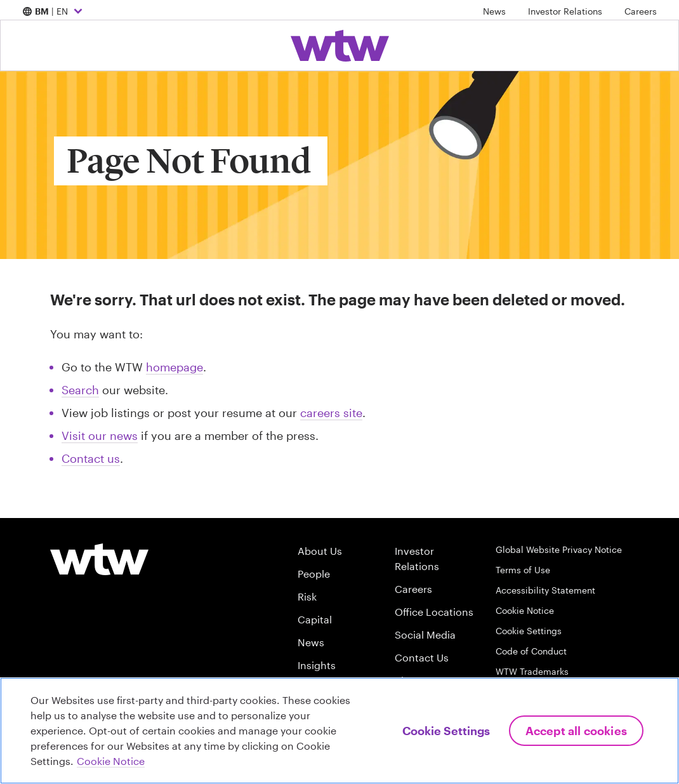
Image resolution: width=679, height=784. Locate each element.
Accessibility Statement (545, 590)
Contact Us (422, 657)
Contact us (91, 458)
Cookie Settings (529, 631)
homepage (175, 367)
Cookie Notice (525, 610)
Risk (307, 596)
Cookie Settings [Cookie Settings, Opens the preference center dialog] (446, 731)
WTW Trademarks (532, 671)
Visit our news (100, 435)
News (494, 11)
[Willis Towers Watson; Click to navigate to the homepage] (340, 46)
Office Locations (434, 612)
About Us (320, 551)
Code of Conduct (531, 651)
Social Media (425, 635)
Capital (315, 619)
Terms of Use (523, 570)
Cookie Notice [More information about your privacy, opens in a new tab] (111, 761)
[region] (339, 731)
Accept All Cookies (576, 731)
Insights (317, 665)
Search (80, 390)
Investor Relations (565, 11)
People (314, 574)
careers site (331, 413)
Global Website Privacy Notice (559, 549)
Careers (641, 11)
